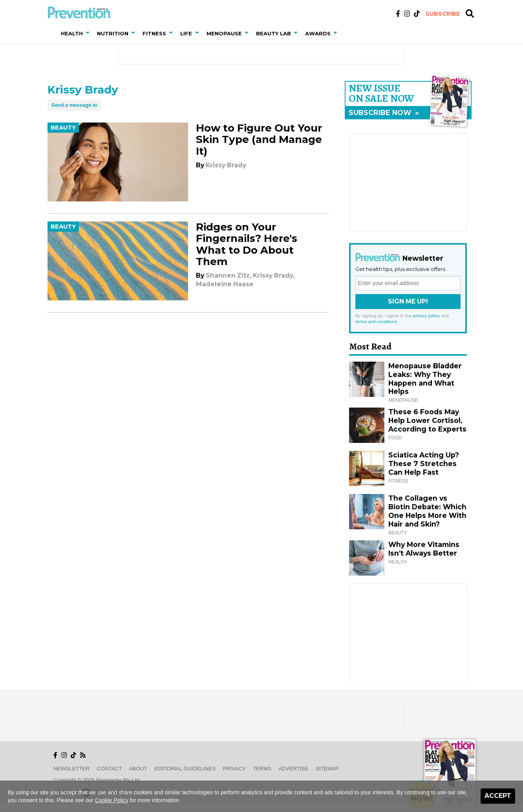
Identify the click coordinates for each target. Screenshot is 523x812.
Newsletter (71, 769)
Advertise (293, 769)
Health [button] (72, 33)
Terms (262, 769)
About (138, 769)
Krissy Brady (226, 165)
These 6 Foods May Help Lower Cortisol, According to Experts (427, 420)
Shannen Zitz (228, 275)
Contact (110, 769)
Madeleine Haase (225, 284)
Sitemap (327, 769)
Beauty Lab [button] (273, 33)
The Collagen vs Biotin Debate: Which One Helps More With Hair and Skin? (427, 511)
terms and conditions (376, 322)
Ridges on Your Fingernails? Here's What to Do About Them (247, 244)
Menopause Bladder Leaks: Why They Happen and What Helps (425, 379)
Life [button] (186, 33)
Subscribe (443, 14)
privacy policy (426, 316)
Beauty (63, 128)
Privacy (234, 769)
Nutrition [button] (113, 33)
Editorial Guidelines (185, 769)
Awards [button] (318, 33)
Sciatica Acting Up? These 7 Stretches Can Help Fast (424, 464)
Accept (498, 796)
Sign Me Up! (408, 301)
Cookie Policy (112, 800)
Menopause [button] (224, 33)
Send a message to (74, 105)
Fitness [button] (154, 33)
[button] (89, 33)
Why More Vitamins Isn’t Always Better (424, 549)
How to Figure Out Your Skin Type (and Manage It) (259, 139)
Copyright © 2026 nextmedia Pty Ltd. (97, 780)
